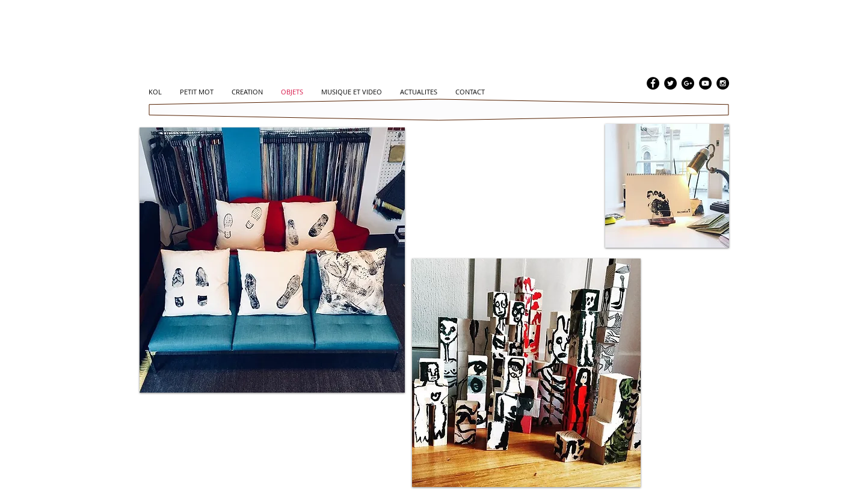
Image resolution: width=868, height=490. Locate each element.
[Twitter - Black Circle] (670, 83)
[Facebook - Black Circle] (653, 83)
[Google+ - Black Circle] (688, 83)
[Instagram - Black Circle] (723, 83)
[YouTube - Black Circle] (705, 83)
